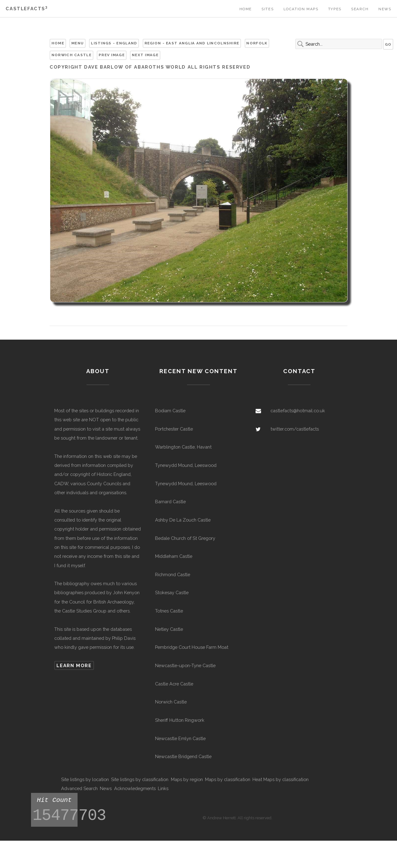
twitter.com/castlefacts (295, 429)
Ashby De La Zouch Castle (183, 520)
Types (335, 9)
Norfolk (257, 43)
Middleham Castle (174, 556)
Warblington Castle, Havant (183, 447)
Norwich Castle (71, 55)
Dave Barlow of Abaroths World (135, 67)
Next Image (145, 55)
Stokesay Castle (172, 592)
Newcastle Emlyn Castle (180, 738)
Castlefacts (27, 9)
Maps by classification (228, 779)
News (385, 9)
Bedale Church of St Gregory (185, 538)
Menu (78, 43)
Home (246, 9)
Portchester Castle (174, 429)
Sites (268, 9)
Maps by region (187, 779)
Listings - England (114, 43)
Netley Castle (169, 629)
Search (360, 9)
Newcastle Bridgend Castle (183, 756)
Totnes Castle (169, 611)
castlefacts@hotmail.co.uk (298, 411)
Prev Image (112, 55)
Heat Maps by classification (281, 779)
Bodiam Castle (170, 411)
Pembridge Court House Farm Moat (192, 647)
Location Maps (301, 9)
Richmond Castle (173, 574)
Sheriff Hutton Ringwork (180, 720)
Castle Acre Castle (174, 684)
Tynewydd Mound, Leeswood (186, 465)
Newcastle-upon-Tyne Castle (185, 665)
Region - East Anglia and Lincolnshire (192, 43)
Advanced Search (79, 788)
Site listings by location (85, 779)
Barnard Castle (170, 502)
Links (163, 788)
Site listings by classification (140, 779)
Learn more (74, 665)
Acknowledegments (135, 788)
